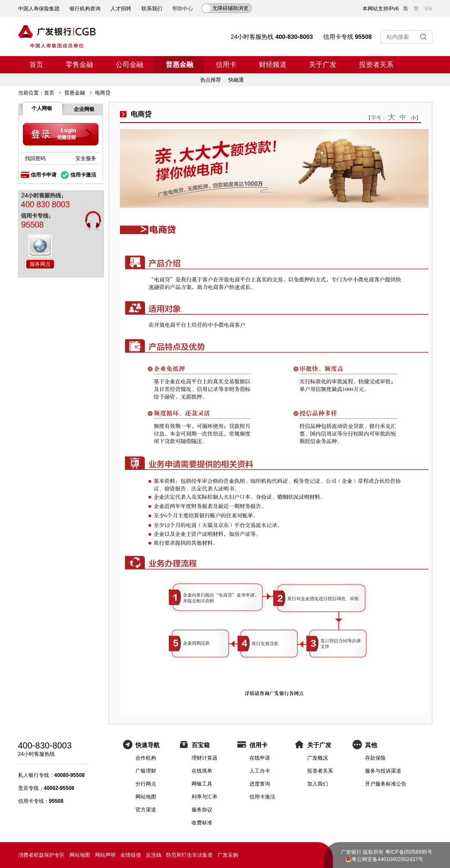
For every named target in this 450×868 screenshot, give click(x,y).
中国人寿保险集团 (39, 9)
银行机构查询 (85, 9)
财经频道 (273, 65)
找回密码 (35, 158)
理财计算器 (205, 758)
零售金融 (79, 65)
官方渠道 (146, 810)
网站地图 (146, 797)
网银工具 (202, 784)
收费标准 (202, 823)
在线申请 (260, 758)
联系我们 (152, 9)
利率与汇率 (205, 797)
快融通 (236, 80)
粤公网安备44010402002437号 (387, 859)
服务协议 (202, 810)
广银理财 (146, 771)
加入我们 (318, 784)
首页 (36, 65)
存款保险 (375, 758)
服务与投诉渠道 (383, 771)
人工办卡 (260, 771)
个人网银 (42, 108)
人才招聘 (121, 9)
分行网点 (146, 784)
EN (429, 9)
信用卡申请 (44, 175)
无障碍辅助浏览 (230, 8)
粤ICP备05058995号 (409, 852)
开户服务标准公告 (386, 784)
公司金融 (129, 65)
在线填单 (202, 771)
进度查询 (260, 784)
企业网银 (84, 109)
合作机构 (146, 758)
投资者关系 (376, 65)
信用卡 (226, 65)
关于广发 (323, 65)
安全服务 (86, 158)
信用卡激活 (83, 175)
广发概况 (318, 758)
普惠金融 (179, 65)
